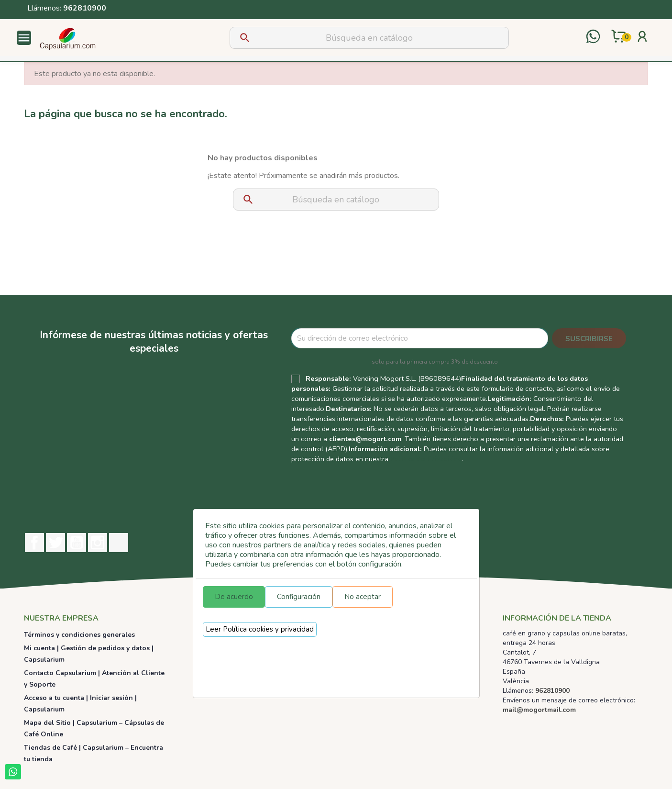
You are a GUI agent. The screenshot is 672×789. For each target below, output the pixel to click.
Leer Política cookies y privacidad (260, 629)
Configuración (299, 597)
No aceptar (363, 597)
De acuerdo (234, 597)
